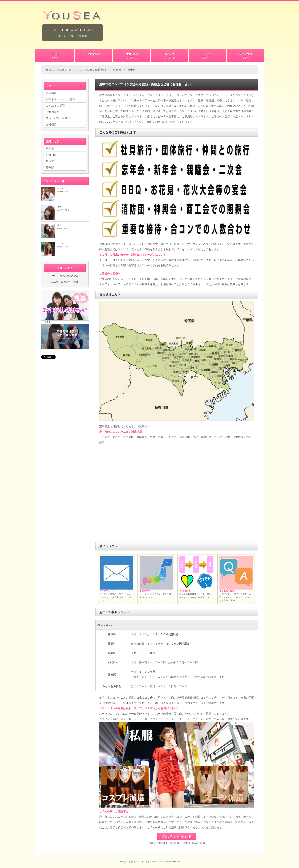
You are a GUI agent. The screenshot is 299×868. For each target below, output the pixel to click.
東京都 (50, 148)
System (169, 56)
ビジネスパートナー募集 (61, 99)
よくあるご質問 (55, 106)
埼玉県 (50, 161)
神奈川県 (51, 155)
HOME (55, 56)
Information (131, 56)
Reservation (246, 56)
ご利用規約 (53, 112)
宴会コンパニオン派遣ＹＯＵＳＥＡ (145, 862)
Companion (94, 56)
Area (208, 56)
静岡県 (50, 167)
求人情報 (51, 93)
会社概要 (51, 124)
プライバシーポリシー (59, 118)
